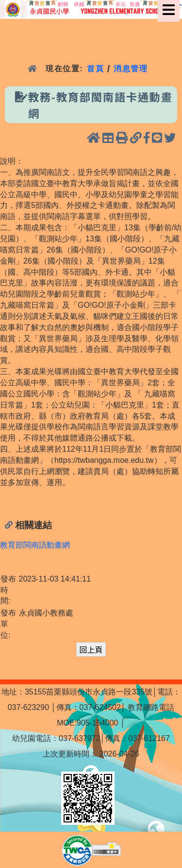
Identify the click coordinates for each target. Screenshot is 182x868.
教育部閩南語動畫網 (35, 545)
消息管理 (131, 69)
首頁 (95, 69)
